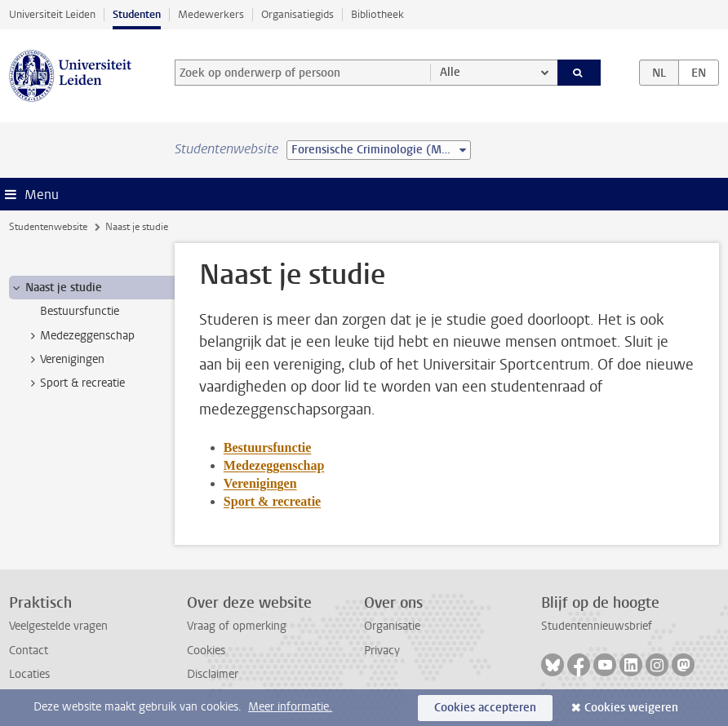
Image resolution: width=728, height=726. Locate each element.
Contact (29, 651)
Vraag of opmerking (237, 626)
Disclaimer (213, 674)
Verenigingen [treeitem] (64, 360)
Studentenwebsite (48, 227)
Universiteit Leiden (52, 14)
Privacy (382, 651)
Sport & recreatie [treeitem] (75, 383)
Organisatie (392, 626)
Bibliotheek (377, 14)
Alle (450, 72)
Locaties (29, 674)
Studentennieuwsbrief (597, 626)
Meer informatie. (290, 707)
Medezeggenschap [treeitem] (80, 336)
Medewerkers (211, 14)
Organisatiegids (297, 14)
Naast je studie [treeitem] (56, 288)
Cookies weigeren (631, 708)
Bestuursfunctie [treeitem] (80, 311)
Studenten (137, 14)
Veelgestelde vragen (58, 626)
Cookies (206, 651)
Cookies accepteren (485, 708)
